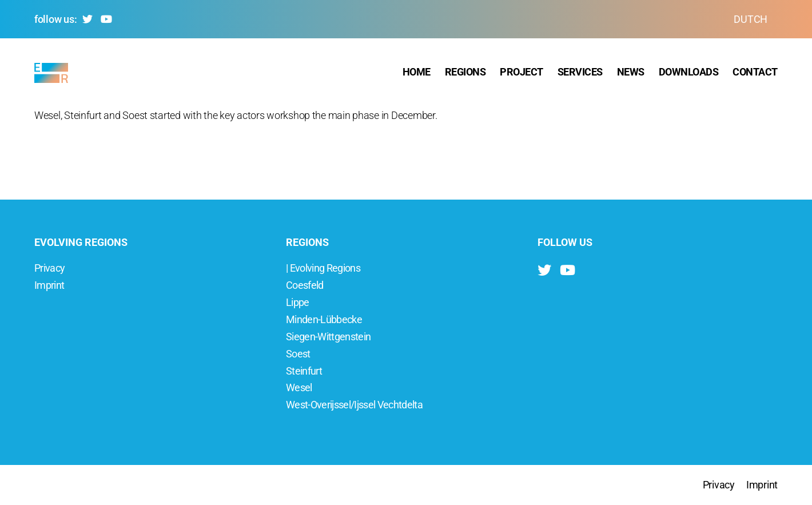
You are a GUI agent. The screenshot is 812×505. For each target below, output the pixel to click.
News (631, 74)
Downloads (689, 74)
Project (522, 74)
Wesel (299, 387)
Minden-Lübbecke (324, 319)
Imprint (49, 285)
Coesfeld (305, 285)
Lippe (298, 302)
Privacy (49, 268)
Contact (755, 74)
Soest (298, 354)
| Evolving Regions (323, 268)
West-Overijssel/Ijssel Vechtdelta (354, 405)
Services (580, 74)
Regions (465, 74)
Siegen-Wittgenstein (328, 337)
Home (417, 74)
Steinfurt (304, 371)
